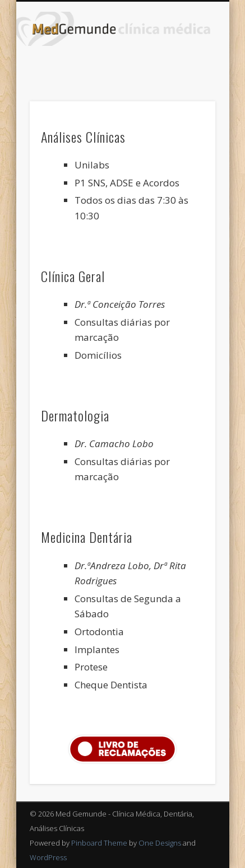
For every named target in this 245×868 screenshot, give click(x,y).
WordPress (48, 857)
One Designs (160, 843)
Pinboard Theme (99, 843)
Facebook (121, 65)
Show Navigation (188, 100)
